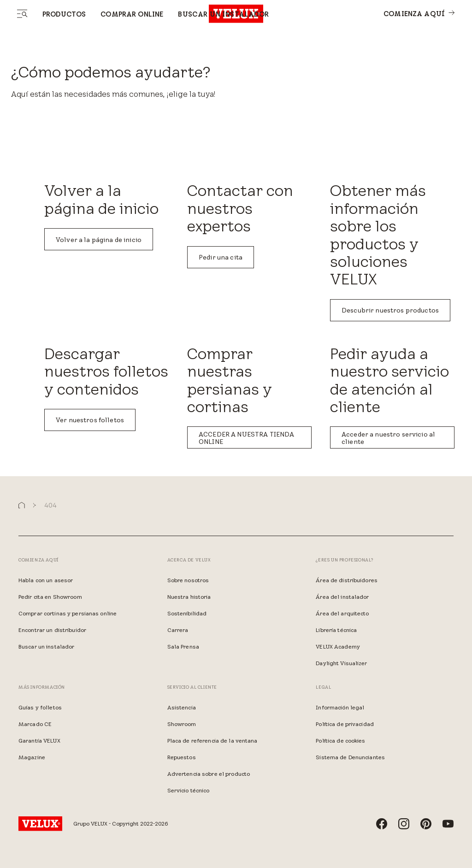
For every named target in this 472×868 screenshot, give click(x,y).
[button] (22, 505)
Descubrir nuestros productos (390, 310)
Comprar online (132, 14)
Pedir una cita (221, 257)
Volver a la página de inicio (99, 240)
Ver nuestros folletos (90, 420)
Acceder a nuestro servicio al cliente (388, 438)
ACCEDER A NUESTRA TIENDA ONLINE (246, 438)
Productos (64, 14)
